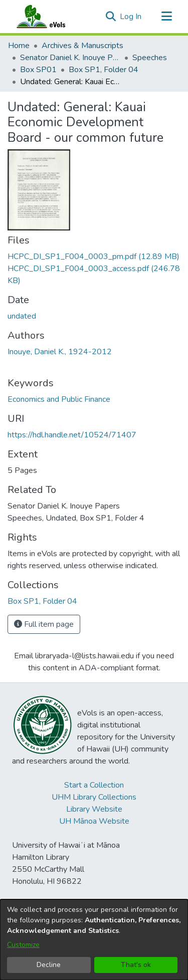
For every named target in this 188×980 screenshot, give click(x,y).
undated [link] (22, 316)
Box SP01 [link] (38, 70)
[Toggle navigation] (166, 17)
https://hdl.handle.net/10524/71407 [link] (72, 435)
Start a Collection (94, 785)
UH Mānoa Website (94, 821)
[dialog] (94, 940)
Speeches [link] (150, 58)
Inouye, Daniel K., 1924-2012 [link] (60, 352)
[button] (111, 17)
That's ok (136, 965)
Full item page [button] (44, 624)
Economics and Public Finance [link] (59, 399)
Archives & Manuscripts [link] (82, 46)
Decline (49, 965)
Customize (23, 945)
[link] (93, 257)
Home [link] (19, 46)
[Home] (51, 17)
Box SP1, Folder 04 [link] (104, 70)
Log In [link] (131, 17)
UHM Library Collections (94, 797)
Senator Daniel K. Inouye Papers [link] (70, 58)
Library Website (94, 809)
